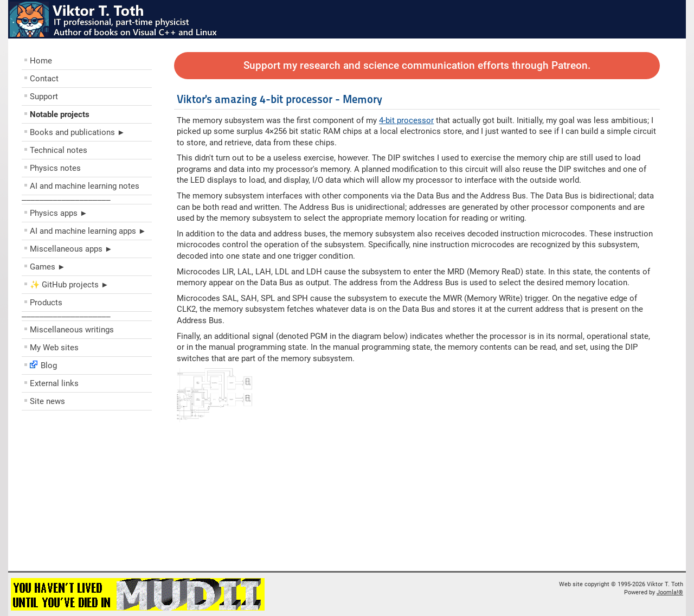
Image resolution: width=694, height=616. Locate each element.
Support (44, 97)
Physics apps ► (59, 213)
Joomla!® (670, 592)
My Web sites (54, 348)
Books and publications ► (78, 132)
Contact (44, 79)
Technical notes (59, 150)
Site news (47, 401)
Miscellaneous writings (72, 330)
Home (41, 61)
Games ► (48, 267)
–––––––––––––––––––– (66, 200)
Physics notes (55, 168)
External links (54, 383)
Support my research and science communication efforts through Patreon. (417, 66)
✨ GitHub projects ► (69, 285)
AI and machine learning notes (85, 186)
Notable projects (60, 114)
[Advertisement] (87, 493)
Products (46, 303)
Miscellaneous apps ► (71, 249)
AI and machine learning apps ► (88, 231)
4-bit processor (406, 120)
